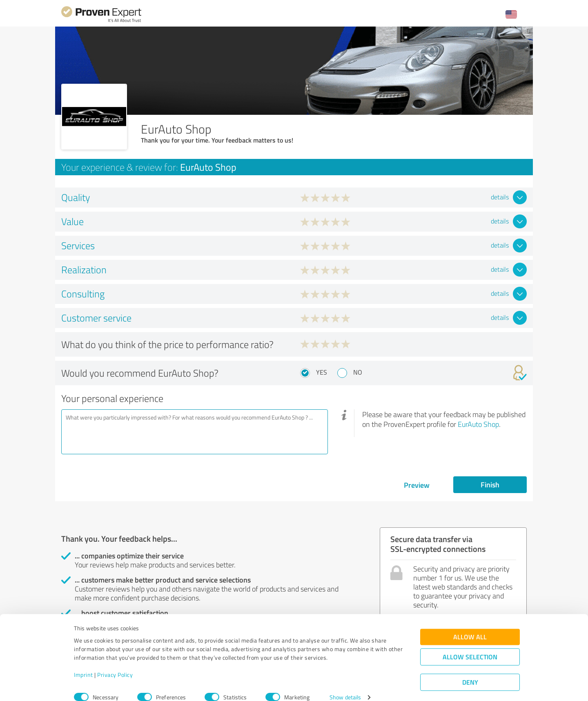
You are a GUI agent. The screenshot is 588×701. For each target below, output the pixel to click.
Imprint (84, 663)
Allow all (470, 625)
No (358, 372)
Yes (322, 372)
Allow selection (470, 645)
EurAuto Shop (478, 424)
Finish (490, 484)
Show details (345, 686)
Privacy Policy (115, 663)
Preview (417, 485)
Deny (470, 671)
